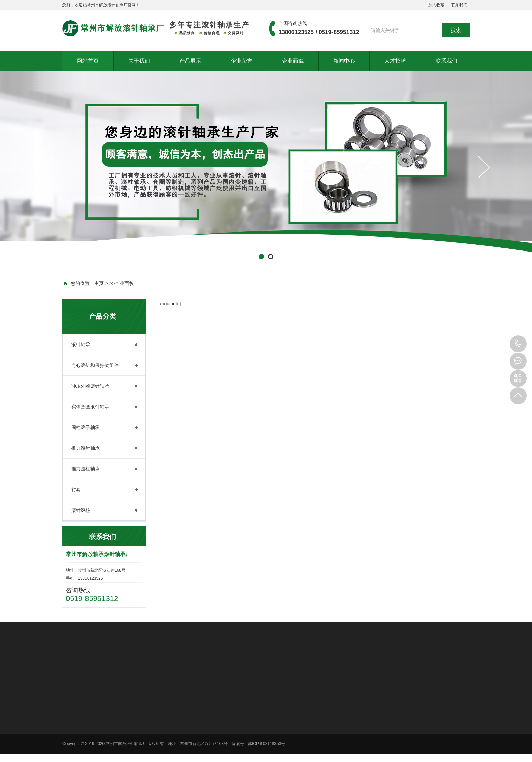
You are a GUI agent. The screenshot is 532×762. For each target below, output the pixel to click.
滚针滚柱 (81, 510)
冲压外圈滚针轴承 (90, 386)
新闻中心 (344, 61)
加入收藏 (436, 5)
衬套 (76, 489)
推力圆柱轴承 (85, 469)
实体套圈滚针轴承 (90, 407)
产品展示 (190, 61)
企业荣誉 (242, 61)
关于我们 (139, 61)
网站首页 (88, 61)
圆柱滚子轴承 (85, 427)
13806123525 (518, 344)
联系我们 (459, 5)
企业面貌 (293, 61)
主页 (99, 283)
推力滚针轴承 (85, 448)
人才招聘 (395, 61)
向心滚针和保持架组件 (95, 365)
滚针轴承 (81, 345)
